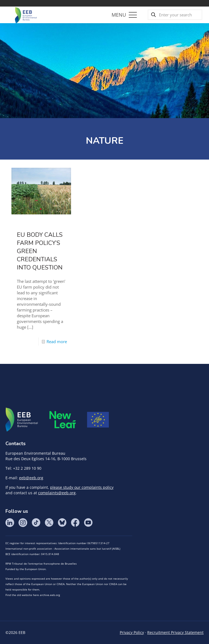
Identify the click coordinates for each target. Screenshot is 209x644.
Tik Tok (36, 523)
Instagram (23, 523)
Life (98, 420)
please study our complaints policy (82, 487)
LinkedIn (10, 523)
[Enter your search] (175, 15)
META (63, 420)
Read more (57, 342)
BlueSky (62, 523)
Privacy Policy (132, 632)
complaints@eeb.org (57, 493)
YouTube (88, 523)
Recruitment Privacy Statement (175, 632)
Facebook (75, 523)
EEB (22, 420)
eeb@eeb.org (31, 478)
